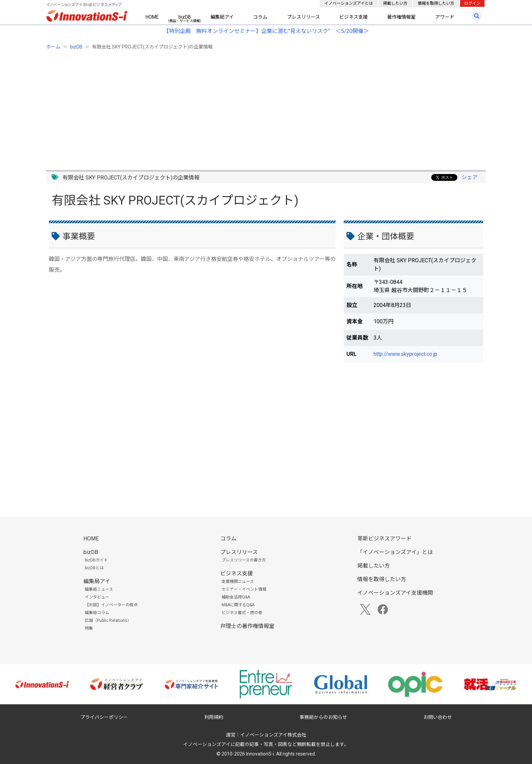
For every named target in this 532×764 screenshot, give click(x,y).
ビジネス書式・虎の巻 (242, 613)
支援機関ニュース (238, 581)
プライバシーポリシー (104, 717)
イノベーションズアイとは (349, 3)
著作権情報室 (401, 17)
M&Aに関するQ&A (238, 605)
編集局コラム (97, 613)
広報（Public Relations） (108, 620)
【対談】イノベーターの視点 (111, 605)
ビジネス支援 (354, 17)
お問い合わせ (438, 717)
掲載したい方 (395, 3)
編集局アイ (222, 17)
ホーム (53, 47)
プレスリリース (303, 17)
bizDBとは (94, 568)
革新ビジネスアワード (384, 539)
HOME (152, 17)
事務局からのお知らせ (323, 717)
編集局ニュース (99, 589)
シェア (470, 177)
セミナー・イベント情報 (244, 589)
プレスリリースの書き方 (244, 560)
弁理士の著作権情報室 (247, 626)
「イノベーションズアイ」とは (395, 552)
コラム (260, 17)
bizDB (185, 17)
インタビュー (97, 597)
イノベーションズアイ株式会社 (273, 735)
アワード (445, 17)
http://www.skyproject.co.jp (405, 354)
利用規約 (214, 717)
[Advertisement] (250, 106)
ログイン (472, 3)
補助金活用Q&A (236, 597)
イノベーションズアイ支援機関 (395, 593)
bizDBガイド (96, 560)
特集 (89, 628)
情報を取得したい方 (436, 3)
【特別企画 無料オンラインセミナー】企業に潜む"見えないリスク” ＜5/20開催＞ (266, 31)
